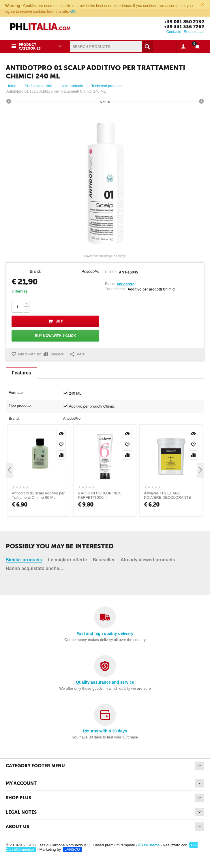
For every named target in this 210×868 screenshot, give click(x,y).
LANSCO (72, 849)
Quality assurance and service (105, 682)
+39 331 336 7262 (184, 27)
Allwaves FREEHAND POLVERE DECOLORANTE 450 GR (167, 558)
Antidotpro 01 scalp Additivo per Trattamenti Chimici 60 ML (38, 556)
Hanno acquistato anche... (34, 474)
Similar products (24, 465)
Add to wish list (29, 354)
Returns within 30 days (105, 731)
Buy (59, 321)
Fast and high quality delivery (105, 633)
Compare (57, 354)
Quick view (61, 494)
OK (73, 11)
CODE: (110, 272)
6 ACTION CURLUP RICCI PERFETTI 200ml (100, 556)
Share (77, 354)
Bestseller (104, 465)
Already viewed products (148, 465)
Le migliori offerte (67, 465)
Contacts (174, 31)
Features (21, 373)
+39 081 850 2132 (183, 22)
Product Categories (30, 46)
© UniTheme (149, 845)
